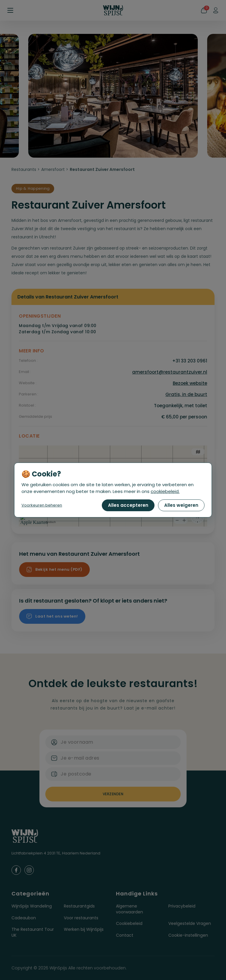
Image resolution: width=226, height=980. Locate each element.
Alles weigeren (181, 505)
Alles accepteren (128, 505)
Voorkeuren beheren (42, 505)
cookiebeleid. (165, 491)
